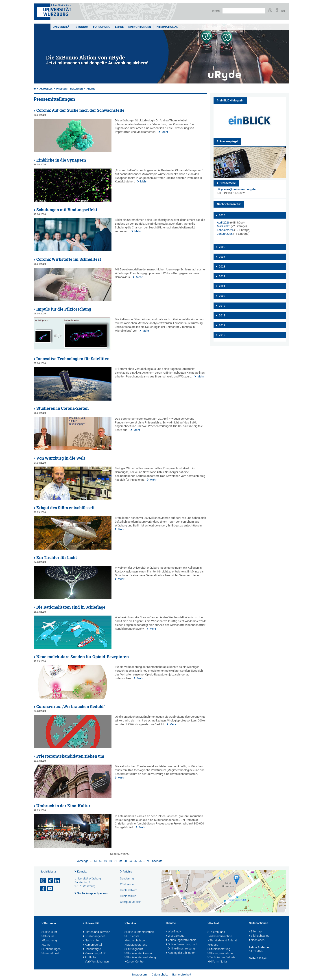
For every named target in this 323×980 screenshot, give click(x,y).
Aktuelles (46, 89)
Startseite (49, 924)
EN (283, 11)
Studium (82, 27)
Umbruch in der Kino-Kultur (63, 806)
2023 (222, 267)
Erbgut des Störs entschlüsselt (65, 508)
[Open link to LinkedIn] (57, 881)
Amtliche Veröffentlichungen (96, 960)
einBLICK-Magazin (231, 100)
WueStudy (173, 932)
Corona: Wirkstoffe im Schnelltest (69, 259)
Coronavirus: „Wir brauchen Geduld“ (71, 707)
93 (149, 861)
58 (100, 861)
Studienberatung (136, 945)
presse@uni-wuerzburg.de (238, 189)
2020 (222, 296)
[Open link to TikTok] (50, 881)
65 (135, 861)
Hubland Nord (129, 890)
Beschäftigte (92, 949)
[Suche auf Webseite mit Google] (244, 11)
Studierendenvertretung (140, 958)
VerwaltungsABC (95, 954)
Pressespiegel (229, 141)
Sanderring (127, 878)
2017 (222, 325)
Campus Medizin (131, 902)
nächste (157, 861)
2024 (222, 257)
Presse (213, 945)
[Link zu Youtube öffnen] (50, 889)
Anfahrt (127, 872)
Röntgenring (128, 884)
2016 (222, 335)
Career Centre (134, 962)
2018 (222, 316)
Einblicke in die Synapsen (61, 160)
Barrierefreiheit (182, 975)
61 (115, 861)
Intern (216, 11)
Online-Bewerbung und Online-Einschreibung (181, 947)
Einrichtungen (140, 27)
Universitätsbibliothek (139, 932)
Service (130, 924)
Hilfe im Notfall (218, 962)
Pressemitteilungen (70, 89)
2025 (222, 247)
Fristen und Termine (97, 932)
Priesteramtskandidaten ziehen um (70, 756)
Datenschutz (159, 975)
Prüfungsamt (134, 949)
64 (130, 861)
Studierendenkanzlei (138, 954)
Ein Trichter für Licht (57, 558)
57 (96, 861)
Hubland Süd (128, 896)
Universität (62, 27)
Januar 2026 (225, 234)
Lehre (119, 27)
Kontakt (82, 872)
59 (105, 861)
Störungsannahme (220, 954)
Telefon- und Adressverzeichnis (220, 934)
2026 (222, 215)
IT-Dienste (132, 936)
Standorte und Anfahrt (222, 941)
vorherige (83, 861)
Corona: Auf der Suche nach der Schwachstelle (80, 110)
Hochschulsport (135, 941)
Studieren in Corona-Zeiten (62, 408)
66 (140, 861)
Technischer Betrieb (221, 958)
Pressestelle (228, 183)
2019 (222, 306)
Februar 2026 (225, 230)
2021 (222, 286)
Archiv (91, 89)
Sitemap (255, 932)
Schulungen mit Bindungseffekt (67, 210)
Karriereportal (92, 945)
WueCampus (175, 936)
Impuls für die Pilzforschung (64, 309)
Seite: (253, 958)
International (167, 27)
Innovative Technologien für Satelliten (73, 359)
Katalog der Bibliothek (181, 953)
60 (110, 861)
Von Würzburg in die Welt (61, 458)
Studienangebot (94, 936)
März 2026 (224, 226)
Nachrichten (92, 941)
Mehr (165, 132)
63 (125, 861)
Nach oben (257, 940)
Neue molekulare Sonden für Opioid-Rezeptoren (83, 657)
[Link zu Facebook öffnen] (44, 889)
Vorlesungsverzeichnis (181, 940)
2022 (222, 276)
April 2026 (223, 223)
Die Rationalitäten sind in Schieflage (71, 607)
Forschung (102, 27)
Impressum (139, 975)
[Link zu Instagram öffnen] (44, 881)
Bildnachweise (259, 936)
